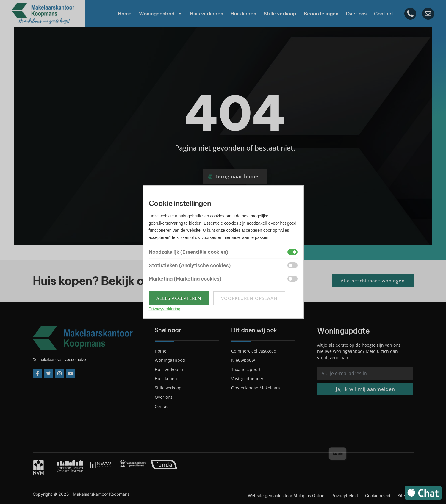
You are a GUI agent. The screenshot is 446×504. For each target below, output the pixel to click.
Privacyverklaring (165, 309)
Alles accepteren (179, 298)
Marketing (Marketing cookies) (185, 279)
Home (125, 14)
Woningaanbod (161, 14)
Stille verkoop (280, 14)
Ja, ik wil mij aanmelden (365, 389)
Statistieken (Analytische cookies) (190, 265)
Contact (384, 14)
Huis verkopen (206, 14)
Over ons (356, 14)
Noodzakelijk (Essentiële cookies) (188, 252)
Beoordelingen (321, 14)
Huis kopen (243, 14)
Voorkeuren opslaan (249, 298)
